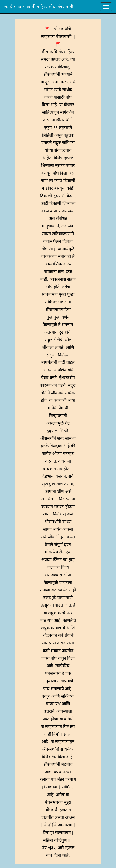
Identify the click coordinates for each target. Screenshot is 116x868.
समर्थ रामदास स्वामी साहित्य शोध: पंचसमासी (39, 7)
